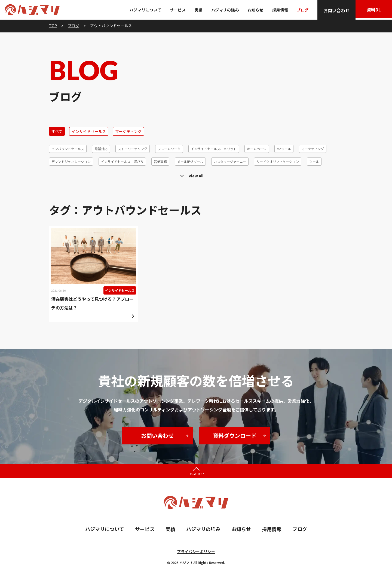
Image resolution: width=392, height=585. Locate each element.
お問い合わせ (335, 10)
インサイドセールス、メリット (214, 149)
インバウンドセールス (68, 149)
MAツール (284, 149)
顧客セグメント (129, 174)
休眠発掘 (293, 174)
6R (332, 174)
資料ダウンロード (235, 436)
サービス (176, 10)
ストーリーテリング (133, 149)
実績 (197, 10)
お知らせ (254, 10)
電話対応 (101, 149)
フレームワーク (169, 149)
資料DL (373, 10)
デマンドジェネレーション (71, 161)
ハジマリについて (144, 10)
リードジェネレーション (258, 174)
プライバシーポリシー (196, 551)
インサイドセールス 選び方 (122, 161)
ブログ (301, 10)
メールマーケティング (91, 174)
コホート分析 (161, 174)
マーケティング (128, 131)
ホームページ (257, 149)
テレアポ (58, 174)
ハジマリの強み (223, 10)
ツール (314, 161)
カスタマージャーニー (230, 161)
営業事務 (160, 161)
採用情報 (278, 10)
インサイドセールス (89, 131)
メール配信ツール (190, 161)
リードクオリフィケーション (278, 161)
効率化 (315, 174)
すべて (57, 131)
